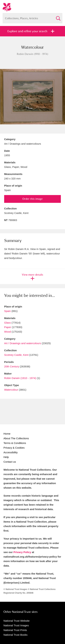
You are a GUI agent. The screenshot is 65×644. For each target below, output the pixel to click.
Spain (7, 311)
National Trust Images (16, 625)
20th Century (12, 366)
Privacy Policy (22, 552)
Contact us (10, 462)
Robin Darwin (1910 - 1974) (20, 378)
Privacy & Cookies (14, 448)
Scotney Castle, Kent (16, 355)
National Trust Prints (15, 630)
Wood (8, 332)
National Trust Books (15, 635)
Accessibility (11, 452)
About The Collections (16, 438)
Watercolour (11, 390)
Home (7, 434)
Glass (7, 323)
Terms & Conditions (15, 443)
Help (6, 457)
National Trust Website (17, 621)
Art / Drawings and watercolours (23, 343)
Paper (8, 327)
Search (58, 17)
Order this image (32, 199)
